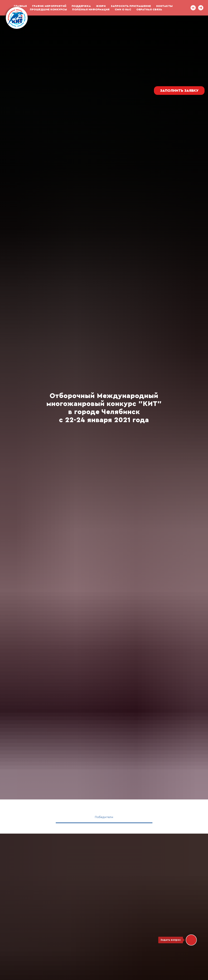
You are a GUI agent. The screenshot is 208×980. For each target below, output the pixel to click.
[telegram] (201, 8)
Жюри (101, 6)
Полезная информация (91, 9)
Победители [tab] (104, 817)
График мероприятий (49, 6)
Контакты (165, 6)
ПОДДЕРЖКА (81, 6)
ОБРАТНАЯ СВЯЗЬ (149, 9)
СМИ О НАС (123, 9)
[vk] (193, 8)
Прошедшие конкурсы (48, 9)
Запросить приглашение (131, 6)
